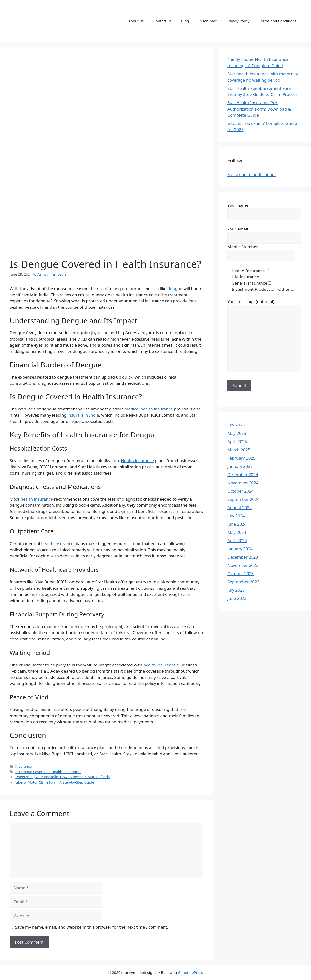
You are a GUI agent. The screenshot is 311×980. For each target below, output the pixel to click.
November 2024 (243, 483)
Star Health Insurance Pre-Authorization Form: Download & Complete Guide (259, 109)
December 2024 (243, 474)
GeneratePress (190, 972)
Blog (185, 21)
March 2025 (239, 450)
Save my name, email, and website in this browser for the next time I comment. (92, 927)
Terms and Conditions (278, 21)
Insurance (23, 766)
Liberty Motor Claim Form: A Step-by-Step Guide (55, 782)
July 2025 (236, 425)
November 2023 (243, 565)
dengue (175, 288)
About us (136, 21)
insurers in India (83, 415)
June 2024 (237, 524)
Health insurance (137, 461)
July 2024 (236, 516)
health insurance (37, 499)
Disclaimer (208, 21)
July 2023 (236, 590)
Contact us (162, 21)
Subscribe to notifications (252, 175)
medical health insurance (149, 409)
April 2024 (237, 541)
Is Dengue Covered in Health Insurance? (48, 772)
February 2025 (241, 458)
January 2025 (240, 466)
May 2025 (237, 433)
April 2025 (237, 441)
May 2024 (237, 532)
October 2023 (241, 574)
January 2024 (240, 549)
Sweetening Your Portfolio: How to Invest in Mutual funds (62, 777)
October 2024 (241, 491)
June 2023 (237, 598)
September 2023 (243, 582)
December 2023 (243, 557)
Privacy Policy (238, 21)
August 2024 (240, 507)
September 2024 (243, 499)
